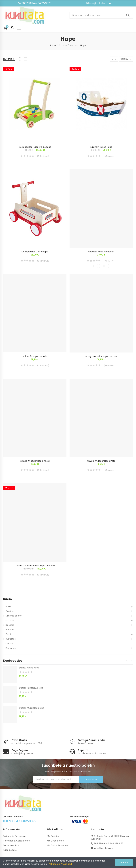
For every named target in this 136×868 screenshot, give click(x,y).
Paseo (9, 606)
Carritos (10, 611)
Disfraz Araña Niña (29, 668)
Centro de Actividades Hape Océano (35, 566)
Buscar (128, 15)
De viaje (10, 625)
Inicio (7, 599)
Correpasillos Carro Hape (35, 252)
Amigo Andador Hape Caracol (101, 356)
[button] (35, 3)
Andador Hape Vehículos (101, 252)
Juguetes (11, 639)
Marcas (10, 643)
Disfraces (11, 648)
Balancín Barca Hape (101, 147)
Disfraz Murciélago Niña (32, 708)
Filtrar (7, 59)
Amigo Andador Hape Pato (101, 461)
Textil (8, 634)
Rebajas (10, 630)
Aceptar (124, 862)
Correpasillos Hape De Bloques (35, 147)
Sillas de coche (14, 616)
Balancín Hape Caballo (35, 356)
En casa (10, 620)
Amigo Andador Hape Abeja (35, 461)
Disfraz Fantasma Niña (31, 688)
